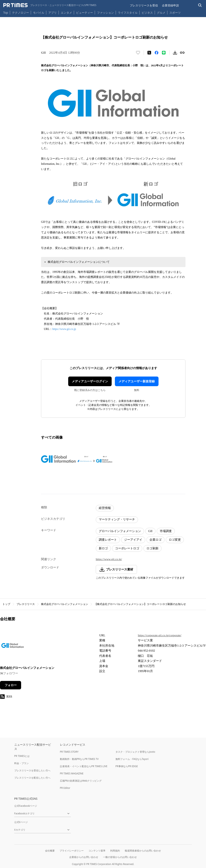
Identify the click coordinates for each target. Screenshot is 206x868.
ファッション (105, 13)
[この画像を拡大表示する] (58, 459)
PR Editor (65, 788)
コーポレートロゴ (127, 548)
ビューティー (84, 13)
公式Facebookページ (26, 806)
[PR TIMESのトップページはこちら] (50, 5)
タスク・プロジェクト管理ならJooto (135, 752)
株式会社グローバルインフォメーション (65, 604)
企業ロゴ (156, 540)
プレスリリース (26, 604)
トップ (6, 604)
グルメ (161, 13)
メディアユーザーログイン (90, 381)
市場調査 (166, 531)
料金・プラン (22, 763)
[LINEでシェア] (164, 53)
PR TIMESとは (22, 756)
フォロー (11, 685)
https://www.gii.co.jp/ (109, 559)
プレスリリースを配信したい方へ (32, 778)
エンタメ (66, 13)
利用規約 (115, 851)
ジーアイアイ (133, 540)
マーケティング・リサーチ (117, 519)
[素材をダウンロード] (175, 53)
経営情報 (105, 508)
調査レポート (108, 540)
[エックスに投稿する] (149, 53)
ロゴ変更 (175, 540)
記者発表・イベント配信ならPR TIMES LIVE (84, 766)
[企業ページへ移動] (13, 647)
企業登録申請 (170, 5)
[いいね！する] (138, 53)
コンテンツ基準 (97, 851)
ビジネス (147, 13)
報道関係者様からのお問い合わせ (143, 851)
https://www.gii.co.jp (64, 329)
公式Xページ (21, 822)
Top (6, 13)
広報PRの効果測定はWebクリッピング (81, 781)
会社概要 (50, 851)
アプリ (53, 13)
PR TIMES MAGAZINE (72, 773)
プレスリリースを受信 (144, 5)
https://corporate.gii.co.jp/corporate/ (160, 635)
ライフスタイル (128, 13)
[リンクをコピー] (182, 53)
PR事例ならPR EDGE (127, 766)
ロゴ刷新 (152, 548)
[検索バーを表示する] (200, 5)
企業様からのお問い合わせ (84, 857)
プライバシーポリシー (72, 851)
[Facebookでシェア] (157, 53)
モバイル (39, 13)
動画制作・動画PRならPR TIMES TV (79, 759)
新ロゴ (103, 548)
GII (150, 531)
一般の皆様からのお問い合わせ (120, 857)
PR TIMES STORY (69, 752)
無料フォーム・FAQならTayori (132, 759)
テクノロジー (21, 13)
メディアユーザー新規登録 (137, 381)
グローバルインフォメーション (120, 531)
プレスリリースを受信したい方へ (32, 770)
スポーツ (175, 13)
